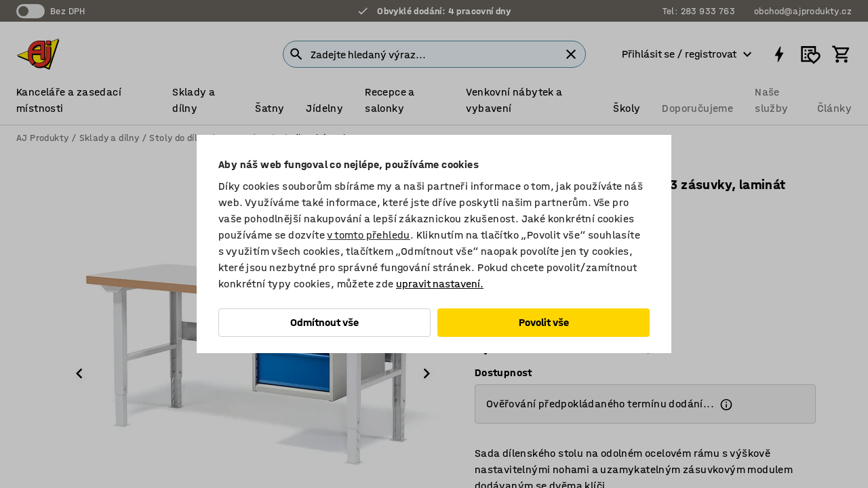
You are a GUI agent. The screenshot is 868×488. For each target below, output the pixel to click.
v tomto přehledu (368, 235)
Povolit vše (544, 322)
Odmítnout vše (324, 322)
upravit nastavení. (440, 284)
